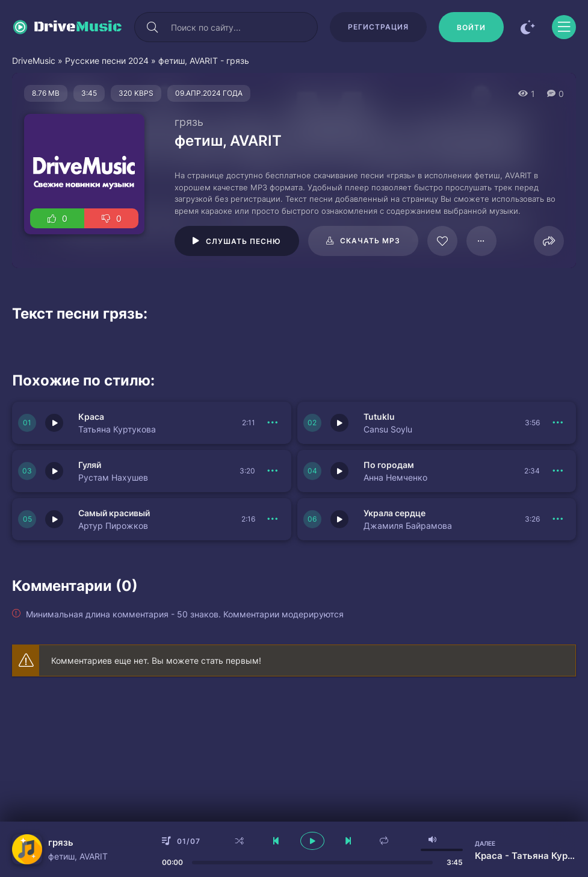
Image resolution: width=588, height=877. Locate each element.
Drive (78, 27)
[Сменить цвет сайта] (528, 27)
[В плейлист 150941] (273, 471)
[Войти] (471, 27)
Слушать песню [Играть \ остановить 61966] (243, 241)
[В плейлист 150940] (558, 471)
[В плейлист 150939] (558, 519)
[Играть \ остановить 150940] (339, 471)
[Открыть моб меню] (564, 27)
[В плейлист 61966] (481, 241)
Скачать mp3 (370, 241)
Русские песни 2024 (107, 61)
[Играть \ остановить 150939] (339, 519)
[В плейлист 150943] (273, 423)
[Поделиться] (549, 241)
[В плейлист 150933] (273, 519)
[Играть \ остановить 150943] (54, 423)
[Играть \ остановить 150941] (54, 471)
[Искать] (152, 27)
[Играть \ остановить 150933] (54, 519)
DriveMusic (34, 61)
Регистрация (378, 27)
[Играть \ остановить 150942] (339, 423)
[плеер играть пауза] (312, 841)
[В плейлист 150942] (558, 423)
